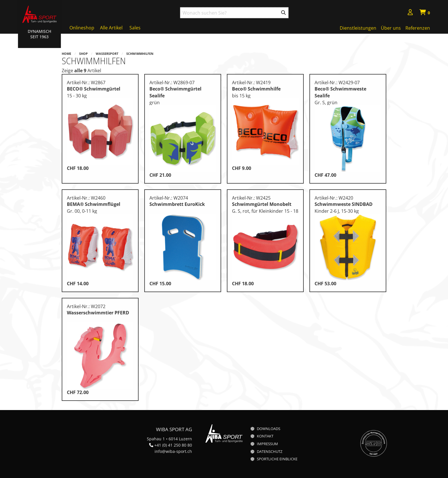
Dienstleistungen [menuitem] (358, 28)
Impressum (267, 444)
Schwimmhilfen (140, 54)
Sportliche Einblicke (277, 459)
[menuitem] (410, 13)
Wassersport (107, 54)
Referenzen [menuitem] (418, 28)
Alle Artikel (111, 28)
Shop (83, 54)
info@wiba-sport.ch (173, 451)
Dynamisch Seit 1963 (39, 34)
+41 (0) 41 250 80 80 (173, 445)
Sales (135, 28)
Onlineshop (82, 28)
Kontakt (265, 436)
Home (66, 54)
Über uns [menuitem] (391, 28)
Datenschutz (270, 452)
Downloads (269, 429)
